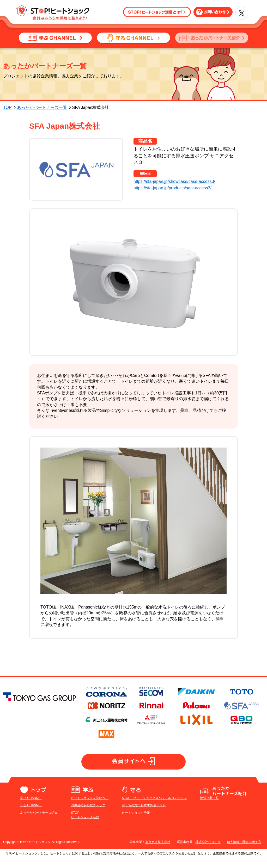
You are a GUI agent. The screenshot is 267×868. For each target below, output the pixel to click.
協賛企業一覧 (209, 808)
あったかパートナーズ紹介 (39, 823)
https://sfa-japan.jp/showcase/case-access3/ (174, 181)
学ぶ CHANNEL (31, 808)
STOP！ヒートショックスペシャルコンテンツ (154, 808)
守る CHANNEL (31, 815)
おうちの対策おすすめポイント (144, 815)
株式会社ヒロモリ (208, 852)
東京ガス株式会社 (158, 852)
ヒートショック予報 (136, 823)
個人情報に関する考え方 (244, 852)
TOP (7, 107)
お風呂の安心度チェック (88, 815)
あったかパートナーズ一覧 (42, 107)
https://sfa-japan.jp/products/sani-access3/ (172, 188)
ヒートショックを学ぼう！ (90, 808)
